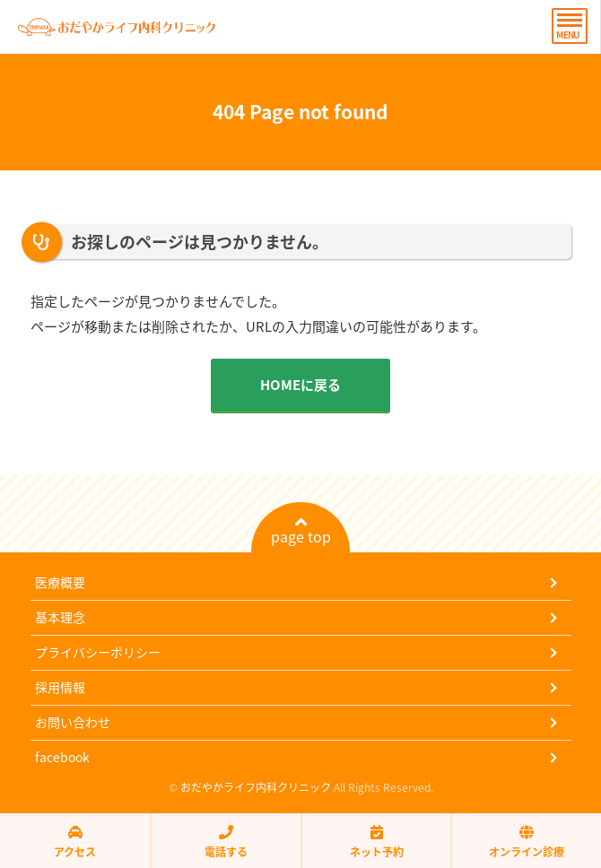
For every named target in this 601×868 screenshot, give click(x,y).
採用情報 (60, 687)
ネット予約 (377, 842)
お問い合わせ (73, 722)
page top (301, 531)
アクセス (75, 842)
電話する (226, 842)
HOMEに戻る (300, 385)
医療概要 (60, 582)
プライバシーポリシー (98, 652)
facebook (62, 757)
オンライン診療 (527, 842)
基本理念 (60, 617)
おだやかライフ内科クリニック (256, 787)
